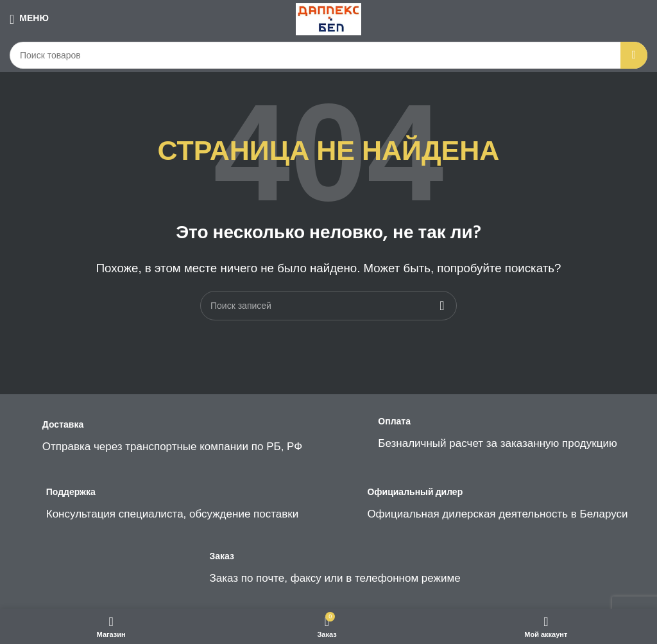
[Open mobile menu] (29, 19)
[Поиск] (328, 55)
